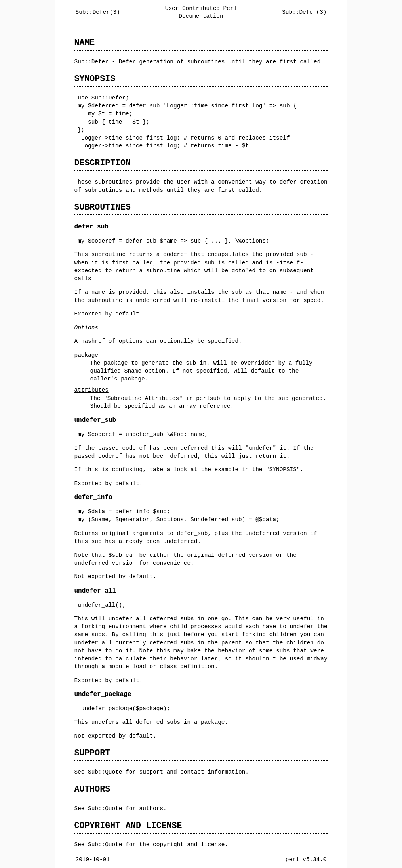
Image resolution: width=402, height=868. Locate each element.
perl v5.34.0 (306, 859)
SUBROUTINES (103, 207)
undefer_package (103, 694)
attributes (91, 390)
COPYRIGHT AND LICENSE (128, 825)
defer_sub (91, 227)
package (86, 355)
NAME (85, 42)
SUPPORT (92, 753)
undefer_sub (95, 420)
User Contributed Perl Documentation (201, 12)
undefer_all (95, 591)
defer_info (93, 497)
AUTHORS (92, 789)
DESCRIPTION (103, 163)
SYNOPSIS (95, 79)
